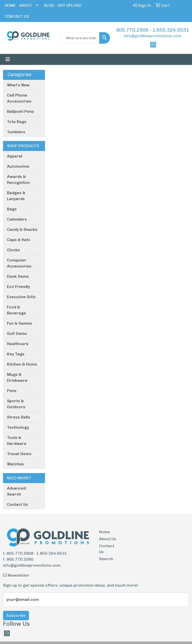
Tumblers (16, 132)
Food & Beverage (16, 310)
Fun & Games (19, 323)
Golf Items (17, 333)
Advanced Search (16, 491)
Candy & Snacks (22, 229)
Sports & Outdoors (16, 404)
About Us (108, 539)
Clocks (13, 250)
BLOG (49, 5)
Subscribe (16, 615)
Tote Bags (17, 122)
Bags (12, 209)
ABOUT (26, 5)
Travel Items (19, 454)
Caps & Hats (19, 240)
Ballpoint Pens (20, 111)
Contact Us (17, 504)
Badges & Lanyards (16, 196)
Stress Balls (19, 417)
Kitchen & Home (22, 364)
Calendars (17, 219)
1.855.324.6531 (171, 30)
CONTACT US (17, 16)
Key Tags (16, 354)
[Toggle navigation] (8, 59)
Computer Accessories (19, 263)
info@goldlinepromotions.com (152, 36)
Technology (18, 427)
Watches (15, 464)
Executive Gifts (21, 297)
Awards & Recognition (18, 180)
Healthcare (18, 344)
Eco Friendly (18, 287)
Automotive (18, 166)
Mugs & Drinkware (17, 377)
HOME (10, 5)
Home (104, 532)
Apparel (15, 156)
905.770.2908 (132, 30)
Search (106, 559)
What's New (18, 85)
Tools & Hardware (17, 441)
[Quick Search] (79, 38)
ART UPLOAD (69, 5)
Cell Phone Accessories (19, 98)
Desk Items (18, 276)
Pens (12, 391)
